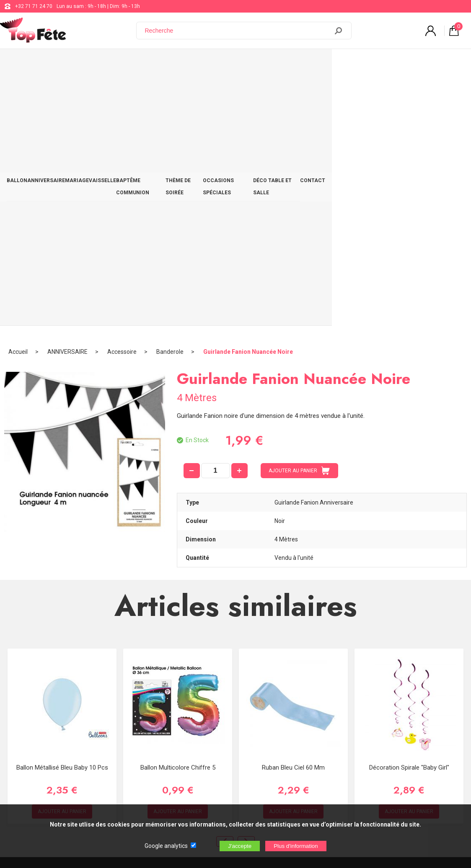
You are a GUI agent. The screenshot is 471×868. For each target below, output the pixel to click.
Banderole (170, 90)
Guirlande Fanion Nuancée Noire (248, 90)
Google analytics (166, 846)
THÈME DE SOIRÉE (261, 64)
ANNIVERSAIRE (63, 64)
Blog (230, 723)
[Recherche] (238, 31)
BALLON (23, 64)
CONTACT (446, 64)
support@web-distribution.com (260, 702)
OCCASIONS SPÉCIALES (324, 64)
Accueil (18, 90)
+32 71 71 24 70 (34, 6)
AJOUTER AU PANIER (299, 209)
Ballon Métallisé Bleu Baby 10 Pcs (62, 506)
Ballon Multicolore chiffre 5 (178, 506)
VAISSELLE (143, 64)
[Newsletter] (139, 798)
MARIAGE (106, 64)
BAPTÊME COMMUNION (197, 64)
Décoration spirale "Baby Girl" (409, 506)
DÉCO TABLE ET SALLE (394, 64)
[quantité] (216, 209)
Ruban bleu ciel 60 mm (293, 506)
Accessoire (122, 90)
